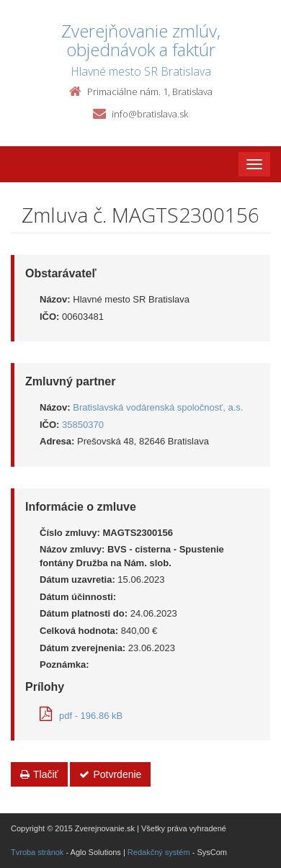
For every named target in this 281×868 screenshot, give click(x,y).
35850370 (83, 425)
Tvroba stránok (37, 852)
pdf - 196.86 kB (81, 716)
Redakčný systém (159, 852)
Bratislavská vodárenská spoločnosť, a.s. (158, 407)
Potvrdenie (110, 774)
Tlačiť (39, 774)
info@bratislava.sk (150, 114)
